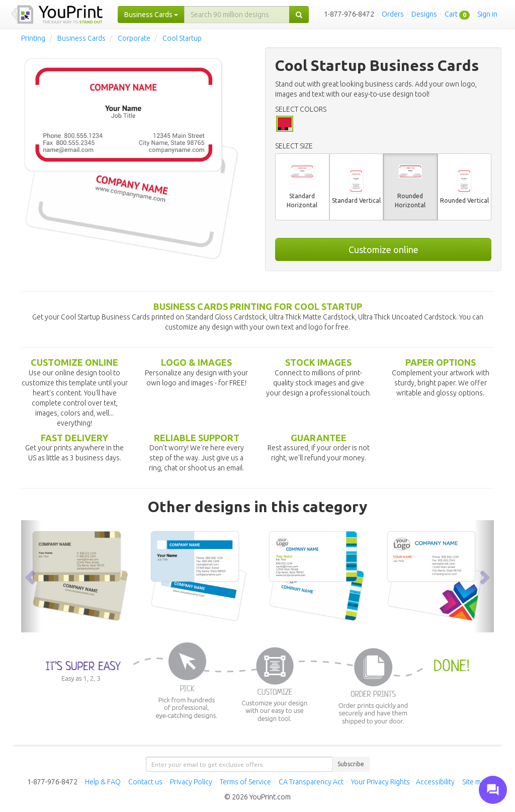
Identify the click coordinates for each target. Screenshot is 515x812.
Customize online (383, 250)
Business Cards (81, 38)
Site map (475, 782)
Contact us (145, 782)
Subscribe (351, 764)
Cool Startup (182, 38)
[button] (31, 576)
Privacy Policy (191, 782)
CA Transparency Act (311, 782)
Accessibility (435, 782)
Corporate (134, 38)
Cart (451, 14)
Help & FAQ (103, 782)
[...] (237, 15)
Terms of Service (245, 782)
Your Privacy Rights (380, 782)
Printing (33, 38)
